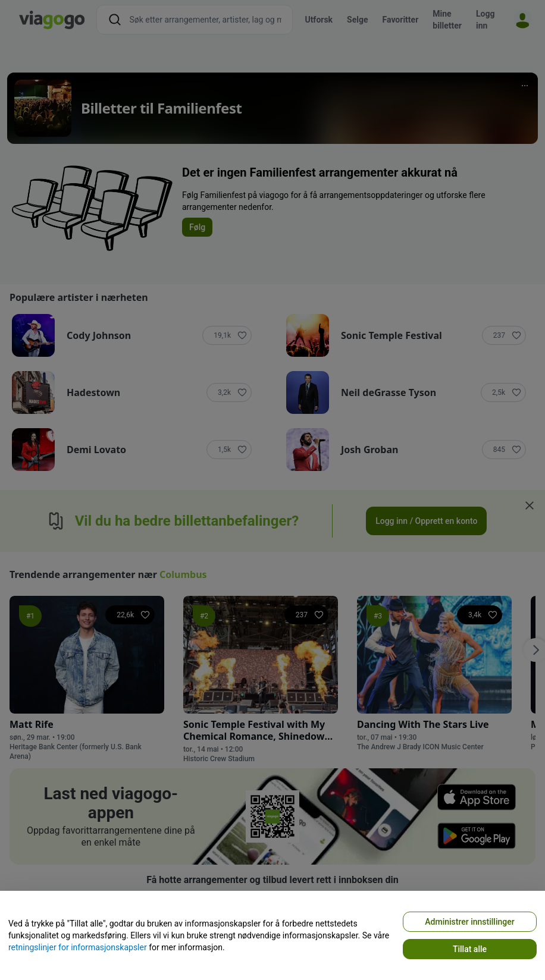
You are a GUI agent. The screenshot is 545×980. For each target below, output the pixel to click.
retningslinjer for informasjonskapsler (78, 947)
